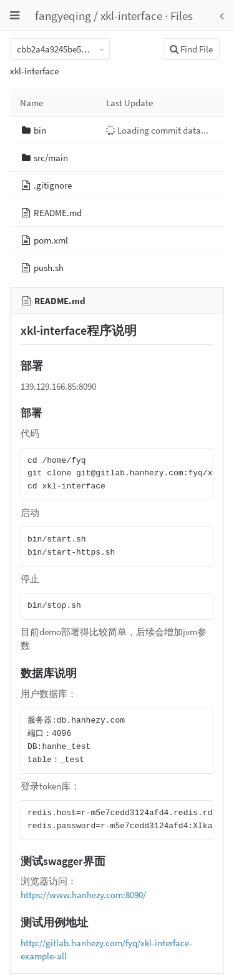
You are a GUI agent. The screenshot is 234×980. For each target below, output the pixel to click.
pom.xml (51, 240)
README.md (58, 213)
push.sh (49, 268)
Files (182, 16)
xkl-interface (131, 16)
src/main (51, 158)
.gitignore (53, 185)
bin (40, 130)
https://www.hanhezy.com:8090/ (83, 895)
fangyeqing (63, 16)
